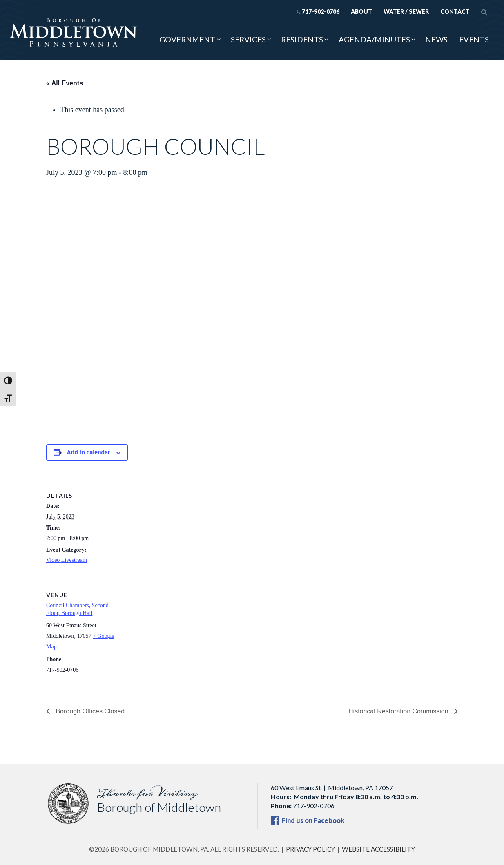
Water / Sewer (406, 12)
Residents (302, 39)
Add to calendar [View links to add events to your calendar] (89, 452)
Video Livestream (67, 560)
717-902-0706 (318, 12)
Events (474, 39)
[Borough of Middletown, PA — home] (74, 33)
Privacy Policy (310, 849)
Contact (455, 12)
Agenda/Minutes (374, 39)
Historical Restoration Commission (399, 711)
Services (248, 39)
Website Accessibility (378, 849)
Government (187, 39)
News (436, 39)
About (361, 12)
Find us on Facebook (308, 820)
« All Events (65, 83)
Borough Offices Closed (89, 711)
